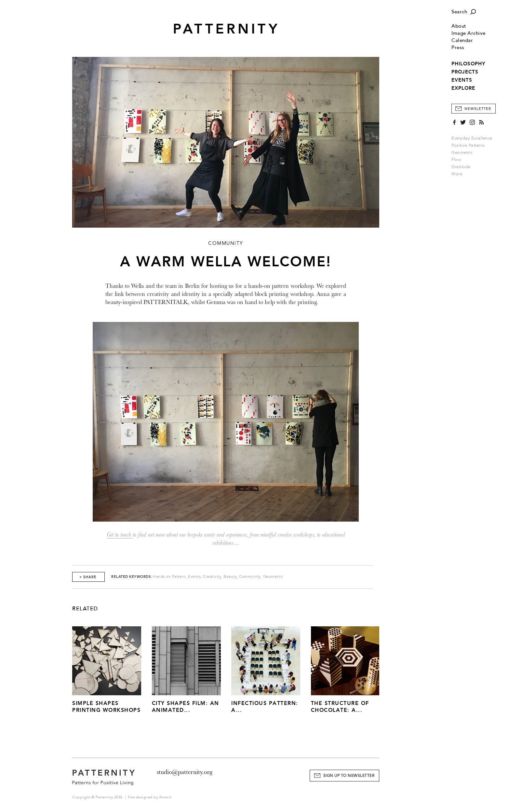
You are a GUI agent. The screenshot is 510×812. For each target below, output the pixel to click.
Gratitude (461, 167)
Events (194, 577)
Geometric (462, 153)
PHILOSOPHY (468, 64)
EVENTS (462, 80)
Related (85, 609)
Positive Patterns (468, 145)
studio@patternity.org (185, 772)
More (459, 174)
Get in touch (120, 535)
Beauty (230, 577)
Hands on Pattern (169, 577)
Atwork (165, 797)
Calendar (462, 40)
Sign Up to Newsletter (349, 776)
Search (459, 12)
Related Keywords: (132, 577)
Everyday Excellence (472, 138)
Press (458, 48)
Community (250, 577)
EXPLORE (463, 88)
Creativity (212, 577)
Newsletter (478, 109)
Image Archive (469, 33)
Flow (456, 160)
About (459, 26)
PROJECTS (465, 72)
